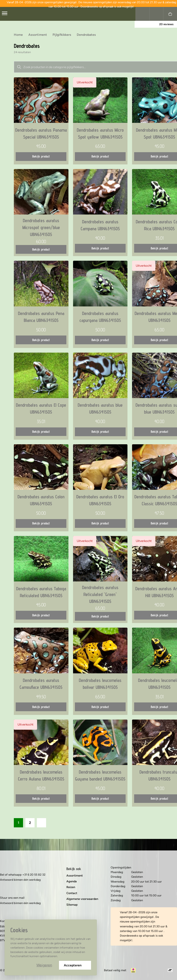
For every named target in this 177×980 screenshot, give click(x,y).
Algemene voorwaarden (82, 899)
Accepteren (75, 965)
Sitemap (72, 905)
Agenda (72, 881)
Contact (72, 893)
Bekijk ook (74, 869)
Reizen (71, 887)
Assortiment (75, 876)
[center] (5, 14)
